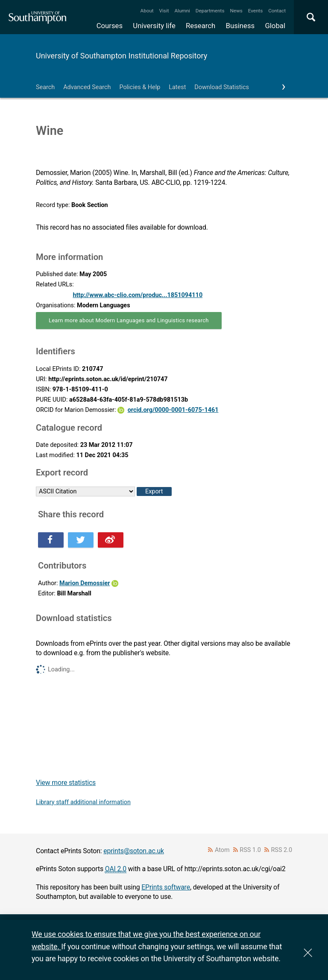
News (236, 11)
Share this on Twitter (81, 540)
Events (256, 11)
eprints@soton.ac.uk (134, 851)
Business (240, 26)
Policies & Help (140, 87)
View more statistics (66, 783)
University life (154, 26)
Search (45, 87)
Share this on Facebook (51, 540)
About (147, 11)
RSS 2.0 (282, 850)
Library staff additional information (83, 802)
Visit (164, 11)
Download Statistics (222, 87)
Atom (222, 850)
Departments (210, 11)
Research (201, 26)
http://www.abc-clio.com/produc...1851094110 (138, 295)
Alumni (182, 11)
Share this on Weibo (111, 540)
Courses (110, 26)
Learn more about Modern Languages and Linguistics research (129, 320)
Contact (277, 11)
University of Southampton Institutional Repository (122, 56)
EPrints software (166, 887)
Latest (177, 87)
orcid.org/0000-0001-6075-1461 (173, 410)
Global (275, 26)
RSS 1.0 (250, 850)
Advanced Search (87, 87)
